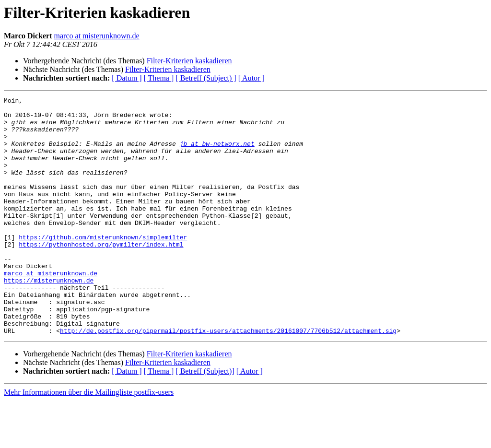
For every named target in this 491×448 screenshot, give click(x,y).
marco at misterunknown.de (97, 36)
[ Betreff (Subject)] (205, 419)
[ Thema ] (159, 78)
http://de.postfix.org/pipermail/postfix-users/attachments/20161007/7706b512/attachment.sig (228, 378)
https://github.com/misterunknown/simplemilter (103, 266)
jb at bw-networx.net (217, 153)
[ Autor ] (251, 78)
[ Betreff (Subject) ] (206, 78)
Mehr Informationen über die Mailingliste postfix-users (89, 440)
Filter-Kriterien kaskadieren (189, 61)
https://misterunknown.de (49, 318)
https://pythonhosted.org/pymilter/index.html (101, 274)
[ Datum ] (127, 78)
